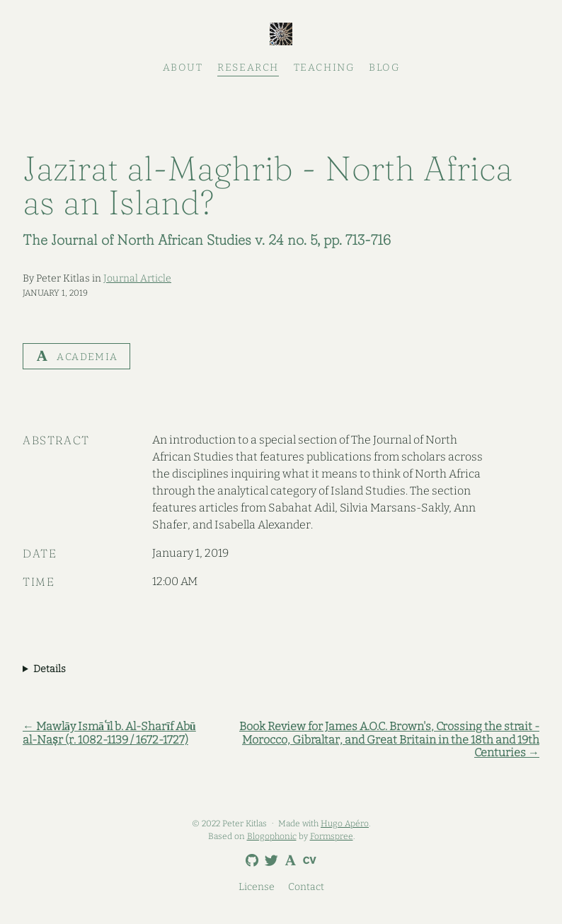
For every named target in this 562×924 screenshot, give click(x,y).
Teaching (324, 68)
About (183, 68)
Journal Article (137, 278)
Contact (306, 887)
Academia (76, 356)
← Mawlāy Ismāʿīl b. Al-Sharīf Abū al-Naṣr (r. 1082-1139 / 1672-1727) (109, 733)
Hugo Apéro (345, 824)
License (257, 887)
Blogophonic (272, 836)
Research (248, 68)
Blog (384, 68)
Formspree (332, 836)
